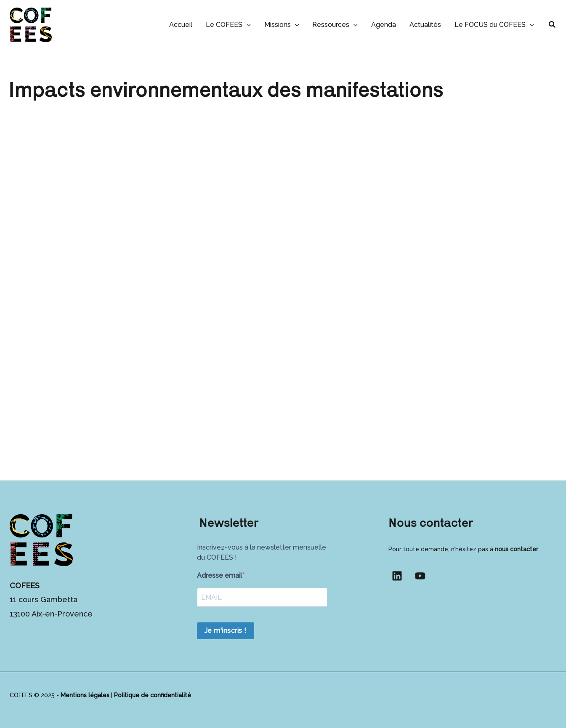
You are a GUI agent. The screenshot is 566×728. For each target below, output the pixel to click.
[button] (247, 25)
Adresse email (219, 575)
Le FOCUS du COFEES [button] (494, 25)
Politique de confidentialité (153, 695)
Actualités (425, 25)
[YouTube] (420, 576)
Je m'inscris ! (226, 631)
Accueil (181, 25)
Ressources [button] (335, 25)
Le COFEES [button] (228, 25)
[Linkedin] (397, 576)
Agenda (384, 25)
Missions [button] (282, 25)
